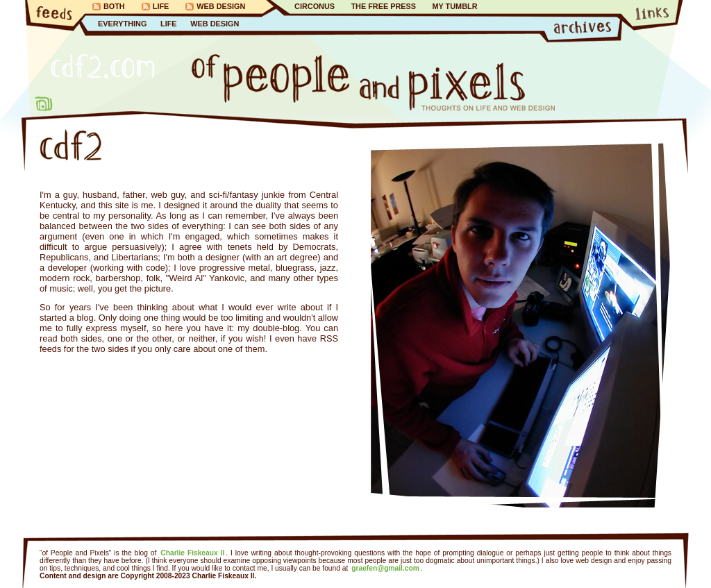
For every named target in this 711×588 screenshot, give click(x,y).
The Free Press (383, 6)
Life (161, 6)
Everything (122, 24)
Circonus (315, 6)
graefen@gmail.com (385, 568)
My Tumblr (454, 6)
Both (114, 6)
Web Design (221, 6)
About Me (44, 104)
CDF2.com (103, 66)
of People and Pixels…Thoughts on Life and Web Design (373, 83)
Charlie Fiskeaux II (192, 553)
